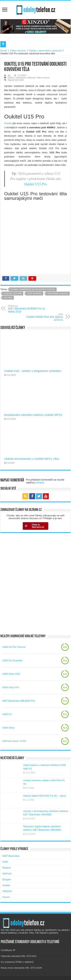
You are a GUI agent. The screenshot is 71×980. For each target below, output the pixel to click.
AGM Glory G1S (11, 674)
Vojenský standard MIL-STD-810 (19, 956)
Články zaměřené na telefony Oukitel (33, 289)
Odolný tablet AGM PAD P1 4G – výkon (45, 796)
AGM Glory (8, 728)
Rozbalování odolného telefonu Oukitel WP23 (33, 415)
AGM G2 (7, 714)
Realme (7, 868)
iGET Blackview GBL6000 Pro (19, 701)
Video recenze (18, 51)
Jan (9, 75)
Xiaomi (6, 897)
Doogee (7, 879)
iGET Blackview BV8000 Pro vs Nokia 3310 (27, 309)
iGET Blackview (11, 856)
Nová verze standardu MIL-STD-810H (21, 968)
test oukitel (34, 294)
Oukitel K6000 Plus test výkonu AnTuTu (44, 317)
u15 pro (8, 298)
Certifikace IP (8, 950)
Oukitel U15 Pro (35, 184)
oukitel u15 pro (13, 294)
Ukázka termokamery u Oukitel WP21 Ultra (32, 459)
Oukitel (8, 123)
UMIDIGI (7, 891)
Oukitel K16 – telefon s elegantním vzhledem (33, 371)
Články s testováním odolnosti (45, 51)
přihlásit (40, 483)
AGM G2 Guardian (12, 660)
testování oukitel (58, 294)
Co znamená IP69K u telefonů (17, 962)
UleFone (7, 874)
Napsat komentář (16, 80)
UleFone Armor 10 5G (14, 741)
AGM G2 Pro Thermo (14, 647)
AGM (5, 862)
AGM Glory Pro (11, 687)
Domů (4, 51)
